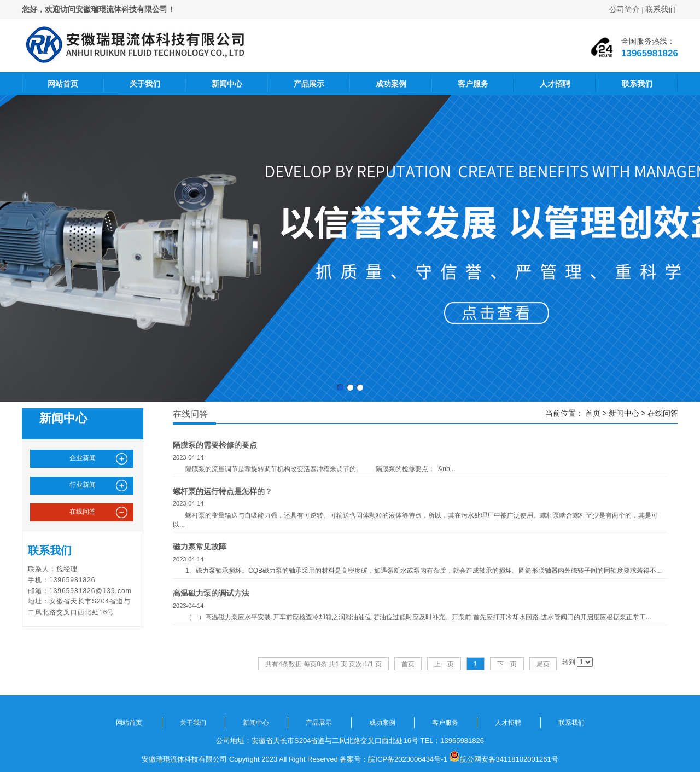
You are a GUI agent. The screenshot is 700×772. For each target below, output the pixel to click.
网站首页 (63, 84)
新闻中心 (227, 84)
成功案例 (391, 84)
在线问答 (663, 413)
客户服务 (473, 84)
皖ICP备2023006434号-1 (408, 759)
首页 (593, 413)
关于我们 (145, 84)
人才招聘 (555, 84)
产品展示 (309, 84)
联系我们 (661, 9)
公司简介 (625, 9)
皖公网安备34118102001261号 (509, 759)
